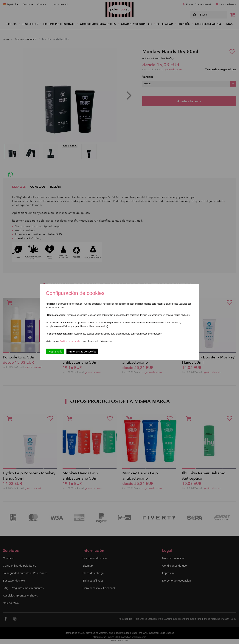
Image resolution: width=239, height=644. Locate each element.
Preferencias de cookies (82, 352)
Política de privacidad (71, 341)
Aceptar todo (55, 352)
